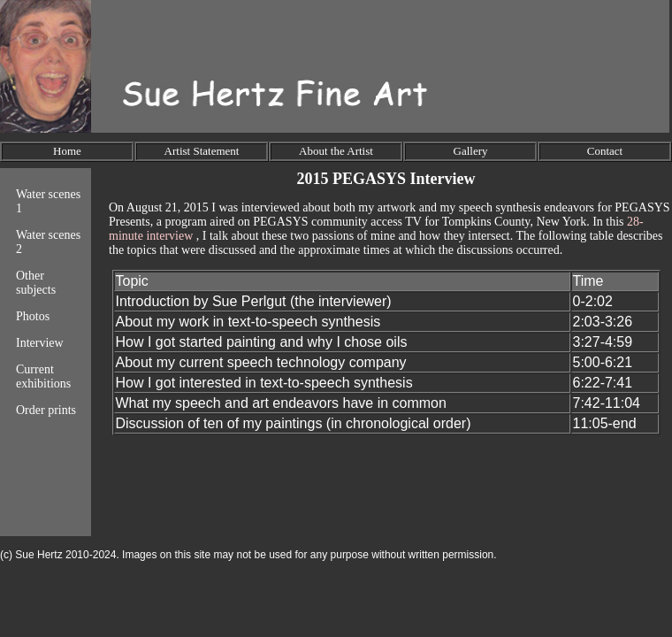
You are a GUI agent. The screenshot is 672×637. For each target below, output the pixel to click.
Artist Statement (202, 151)
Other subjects (36, 283)
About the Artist (336, 151)
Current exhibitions (43, 376)
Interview (40, 343)
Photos (33, 316)
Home (67, 151)
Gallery (471, 151)
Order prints (46, 410)
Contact (605, 151)
